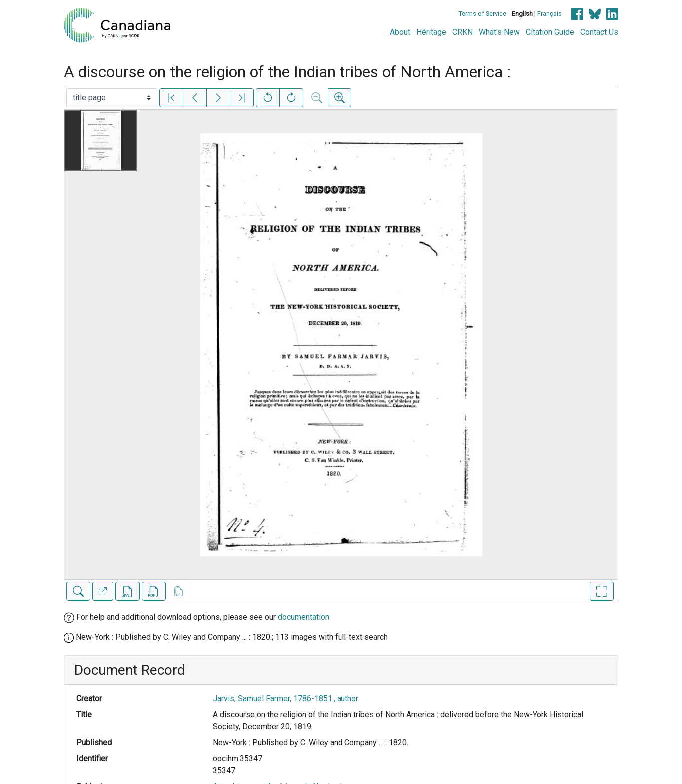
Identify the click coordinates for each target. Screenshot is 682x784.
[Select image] (112, 98)
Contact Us (599, 32)
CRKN (463, 32)
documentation (303, 617)
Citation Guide (550, 32)
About (400, 32)
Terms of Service (483, 14)
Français (549, 14)
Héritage (431, 32)
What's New (499, 32)
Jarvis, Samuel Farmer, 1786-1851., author (286, 698)
